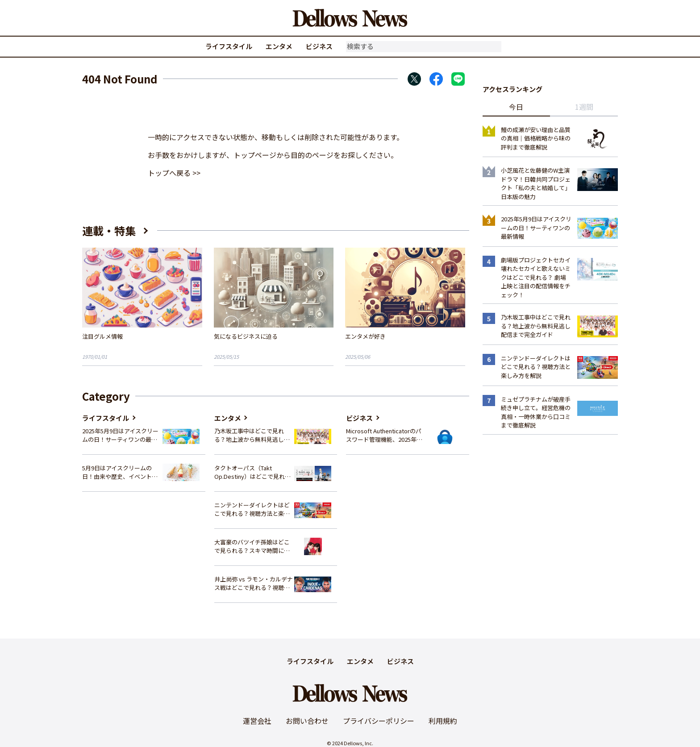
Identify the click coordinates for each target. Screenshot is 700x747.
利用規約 (443, 721)
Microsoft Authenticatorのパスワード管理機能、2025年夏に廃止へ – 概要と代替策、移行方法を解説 (384, 435)
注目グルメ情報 (102, 336)
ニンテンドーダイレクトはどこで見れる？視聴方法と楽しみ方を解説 (252, 509)
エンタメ (279, 46)
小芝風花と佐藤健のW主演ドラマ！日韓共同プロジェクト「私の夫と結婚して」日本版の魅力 (536, 183)
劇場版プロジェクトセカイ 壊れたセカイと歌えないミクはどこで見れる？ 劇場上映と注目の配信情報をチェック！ (536, 277)
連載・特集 (109, 230)
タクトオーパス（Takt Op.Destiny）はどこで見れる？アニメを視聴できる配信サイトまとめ (252, 472)
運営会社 (257, 721)
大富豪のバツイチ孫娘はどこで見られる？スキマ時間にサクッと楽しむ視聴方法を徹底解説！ (252, 546)
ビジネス (319, 46)
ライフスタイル (229, 46)
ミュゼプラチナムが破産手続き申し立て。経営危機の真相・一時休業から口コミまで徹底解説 (536, 412)
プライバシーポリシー (379, 721)
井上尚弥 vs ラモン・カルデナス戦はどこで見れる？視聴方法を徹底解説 (254, 583)
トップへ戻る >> (174, 173)
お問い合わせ (307, 721)
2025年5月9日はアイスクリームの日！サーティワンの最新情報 (120, 435)
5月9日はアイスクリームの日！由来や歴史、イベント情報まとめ (120, 472)
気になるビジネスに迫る (246, 336)
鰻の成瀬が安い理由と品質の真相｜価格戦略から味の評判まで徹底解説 (536, 138)
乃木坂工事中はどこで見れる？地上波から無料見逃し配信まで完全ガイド (252, 435)
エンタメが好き (365, 336)
